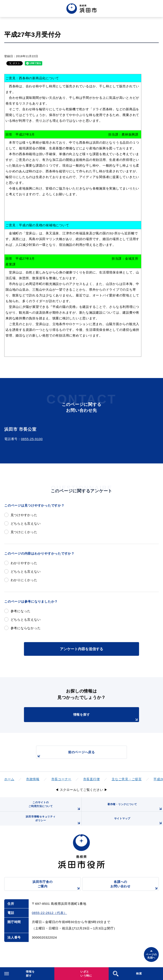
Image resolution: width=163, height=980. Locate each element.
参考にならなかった (26, 628)
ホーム (9, 779)
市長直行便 (92, 779)
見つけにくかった (24, 532)
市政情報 (33, 779)
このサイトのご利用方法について (55, 806)
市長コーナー (61, 779)
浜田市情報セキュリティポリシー (53, 820)
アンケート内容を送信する (81, 649)
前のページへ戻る (66, 754)
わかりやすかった (24, 563)
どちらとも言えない (26, 523)
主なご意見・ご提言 (127, 779)
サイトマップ (139, 821)
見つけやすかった (24, 515)
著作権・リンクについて (135, 807)
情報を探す (106, 717)
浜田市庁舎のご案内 (57, 885)
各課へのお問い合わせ (135, 885)
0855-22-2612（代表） (49, 913)
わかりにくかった (24, 580)
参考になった (21, 611)
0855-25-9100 (32, 439)
